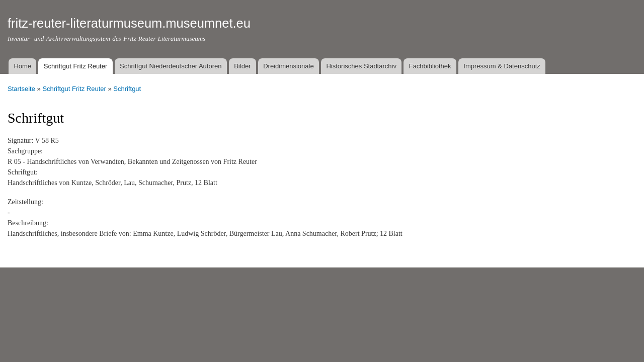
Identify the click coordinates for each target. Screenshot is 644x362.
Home (22, 66)
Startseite (21, 89)
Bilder (242, 66)
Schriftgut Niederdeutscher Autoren (171, 66)
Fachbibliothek (430, 66)
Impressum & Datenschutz (502, 66)
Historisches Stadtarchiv (361, 66)
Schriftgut (127, 89)
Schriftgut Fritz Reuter (75, 66)
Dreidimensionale (288, 66)
